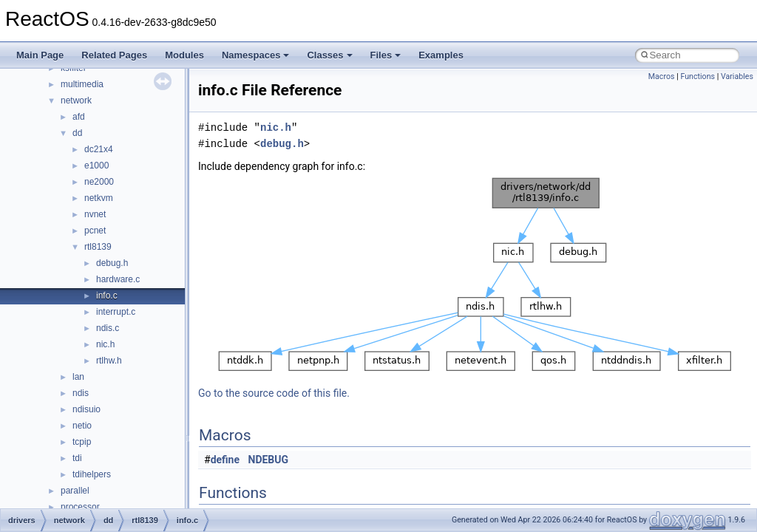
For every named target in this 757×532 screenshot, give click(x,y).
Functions (697, 76)
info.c (107, 296)
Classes (329, 55)
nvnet (95, 214)
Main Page (40, 55)
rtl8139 (98, 247)
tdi (77, 458)
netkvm (99, 198)
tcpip (82, 442)
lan (78, 377)
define (225, 460)
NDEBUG (269, 460)
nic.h (105, 344)
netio (82, 426)
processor (80, 507)
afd (79, 117)
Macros (662, 76)
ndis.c (108, 328)
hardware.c (118, 279)
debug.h (112, 263)
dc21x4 (99, 149)
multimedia (82, 84)
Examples (441, 55)
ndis (81, 393)
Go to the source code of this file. (274, 393)
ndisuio (86, 409)
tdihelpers (92, 474)
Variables (737, 76)
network (76, 100)
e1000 (96, 166)
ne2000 (99, 182)
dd (77, 133)
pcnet (95, 231)
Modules (184, 55)
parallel (75, 491)
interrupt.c (116, 312)
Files (386, 55)
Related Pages (114, 55)
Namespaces (256, 55)
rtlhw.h (109, 361)
